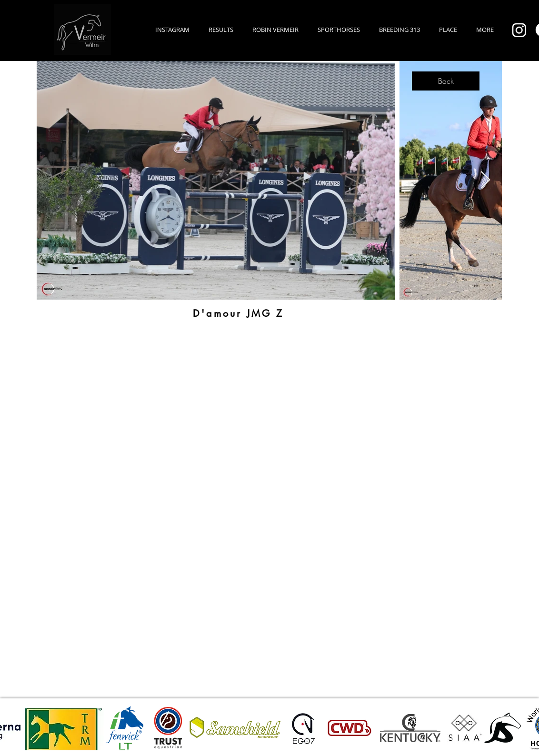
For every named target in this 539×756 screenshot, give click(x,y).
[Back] (446, 81)
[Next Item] (485, 180)
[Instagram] (519, 30)
